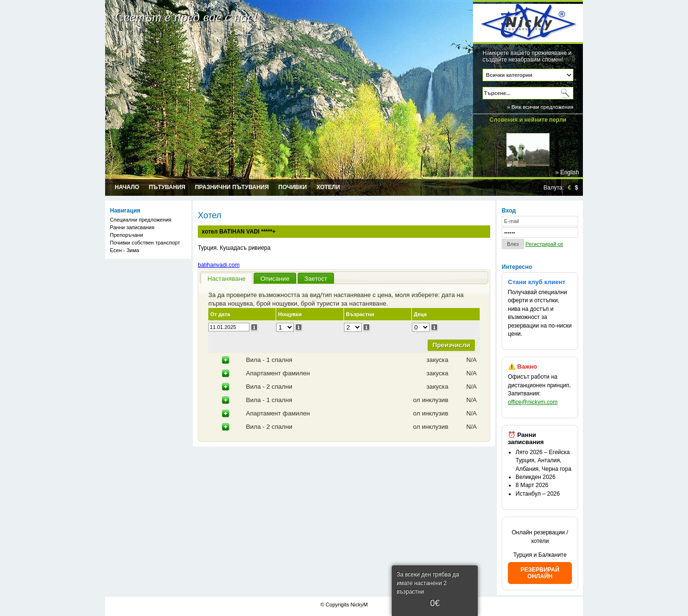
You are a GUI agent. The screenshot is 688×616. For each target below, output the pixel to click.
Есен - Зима (124, 250)
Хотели (328, 187)
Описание (275, 279)
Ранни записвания (132, 227)
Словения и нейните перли (528, 120)
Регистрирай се (544, 244)
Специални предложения (141, 220)
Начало (127, 187)
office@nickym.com (533, 402)
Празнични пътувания (232, 187)
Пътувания (167, 187)
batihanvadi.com (219, 265)
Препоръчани (126, 235)
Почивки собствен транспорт (145, 243)
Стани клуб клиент (537, 282)
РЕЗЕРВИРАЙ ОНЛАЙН (540, 573)
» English (567, 172)
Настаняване (226, 279)
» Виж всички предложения (540, 107)
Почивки (293, 187)
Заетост (316, 279)
